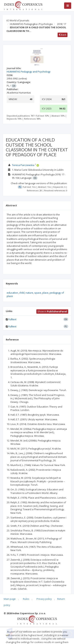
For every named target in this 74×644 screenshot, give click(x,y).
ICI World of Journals (18, 20)
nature (29, 293)
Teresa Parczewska (23, 165)
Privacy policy (44, 599)
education (12, 293)
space (38, 293)
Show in (52, 311)
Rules (26, 599)
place (45, 293)
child (22, 293)
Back (63, 35)
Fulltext (12, 319)
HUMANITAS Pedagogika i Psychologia (31, 24)
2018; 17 (62, 24)
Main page (10, 599)
